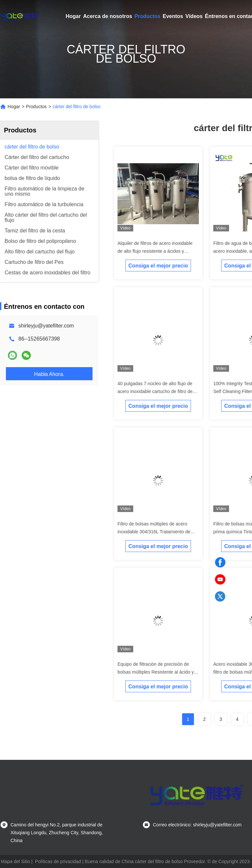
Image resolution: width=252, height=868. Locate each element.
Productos (147, 16)
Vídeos (194, 16)
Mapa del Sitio (16, 861)
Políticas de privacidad (58, 861)
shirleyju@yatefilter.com (46, 326)
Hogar (73, 16)
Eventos (173, 16)
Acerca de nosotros (107, 16)
